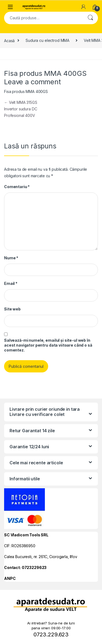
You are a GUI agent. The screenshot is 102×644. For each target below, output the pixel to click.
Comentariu (17, 187)
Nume (11, 258)
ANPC (10, 578)
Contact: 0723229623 (25, 567)
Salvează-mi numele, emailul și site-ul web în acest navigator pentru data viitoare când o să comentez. (48, 345)
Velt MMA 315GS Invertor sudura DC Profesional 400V (21, 109)
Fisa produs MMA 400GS (26, 91)
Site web (12, 309)
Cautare (90, 18)
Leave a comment (33, 82)
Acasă (9, 40)
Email (11, 283)
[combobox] (43, 18)
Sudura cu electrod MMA (47, 40)
